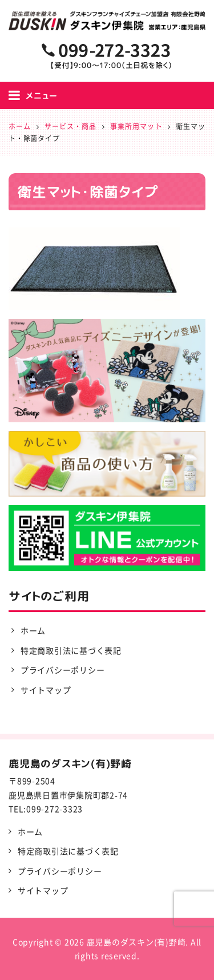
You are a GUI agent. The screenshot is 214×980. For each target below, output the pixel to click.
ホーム (33, 630)
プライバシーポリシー (63, 670)
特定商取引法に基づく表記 (71, 650)
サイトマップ (46, 690)
